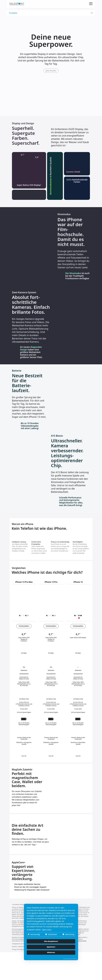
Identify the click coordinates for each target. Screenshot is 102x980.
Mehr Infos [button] (47, 930)
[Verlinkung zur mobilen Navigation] (91, 4)
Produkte (13, 13)
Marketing (68, 934)
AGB (65, 970)
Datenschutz (41, 970)
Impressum (55, 970)
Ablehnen (51, 952)
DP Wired (74, 959)
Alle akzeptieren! (51, 941)
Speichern (51, 947)
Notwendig (34, 934)
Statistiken (51, 934)
